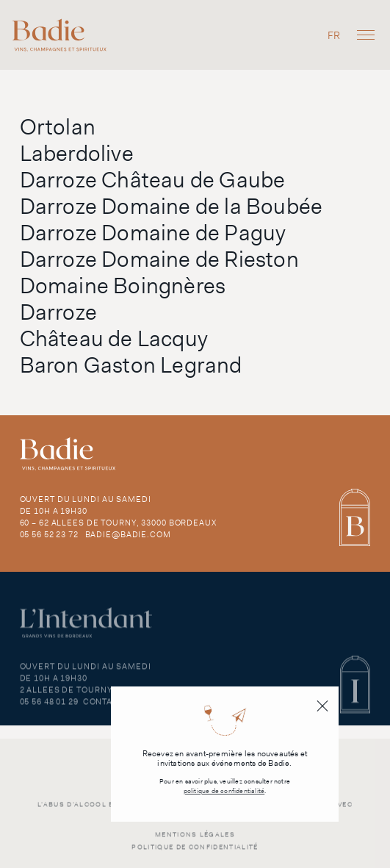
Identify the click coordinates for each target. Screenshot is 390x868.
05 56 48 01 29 (49, 709)
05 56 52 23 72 (49, 534)
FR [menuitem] (334, 35)
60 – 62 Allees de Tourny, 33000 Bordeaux (118, 523)
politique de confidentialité (224, 791)
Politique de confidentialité (195, 854)
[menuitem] (334, 35)
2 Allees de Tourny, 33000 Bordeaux (106, 697)
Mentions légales (195, 841)
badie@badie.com (128, 534)
